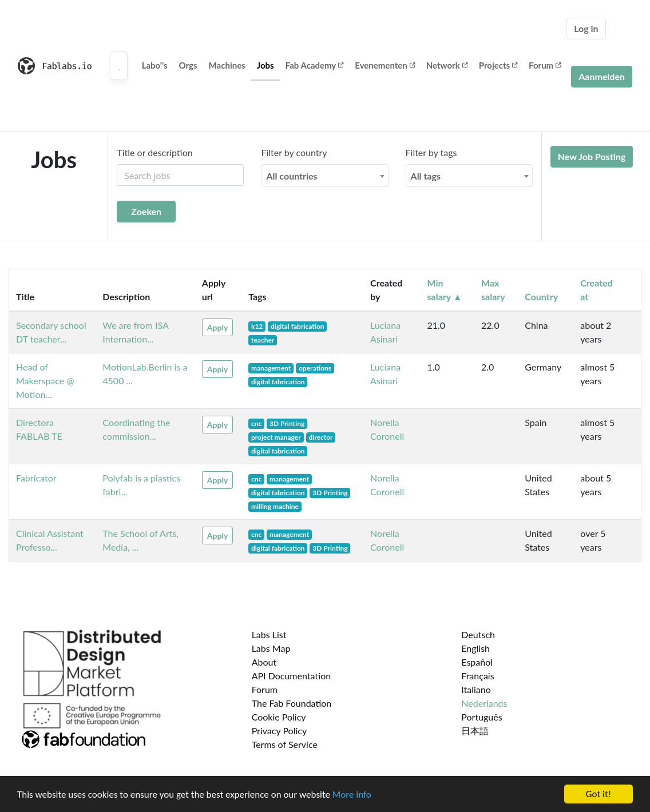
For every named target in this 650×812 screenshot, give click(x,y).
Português (481, 717)
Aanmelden (602, 76)
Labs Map (271, 648)
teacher (263, 340)
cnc (256, 423)
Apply (217, 327)
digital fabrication (298, 326)
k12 (257, 326)
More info (352, 795)
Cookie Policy (279, 717)
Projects (498, 65)
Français (477, 676)
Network (447, 65)
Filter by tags (431, 152)
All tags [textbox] (426, 176)
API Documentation (292, 676)
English (475, 648)
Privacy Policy (280, 731)
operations (315, 368)
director (320, 437)
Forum (545, 65)
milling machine (275, 506)
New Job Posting (592, 156)
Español (477, 662)
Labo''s (155, 65)
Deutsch (478, 634)
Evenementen (385, 65)
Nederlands (484, 703)
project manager (276, 437)
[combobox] (324, 176)
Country (541, 296)
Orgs (188, 65)
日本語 (475, 731)
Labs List (269, 634)
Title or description (154, 152)
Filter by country (294, 152)
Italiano (476, 689)
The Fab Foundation (292, 703)
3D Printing (287, 423)
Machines (227, 65)
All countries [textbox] (292, 176)
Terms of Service (285, 744)
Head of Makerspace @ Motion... (45, 381)
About (264, 662)
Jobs (265, 65)
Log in (586, 28)
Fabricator (36, 478)
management (271, 368)
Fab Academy (315, 65)
